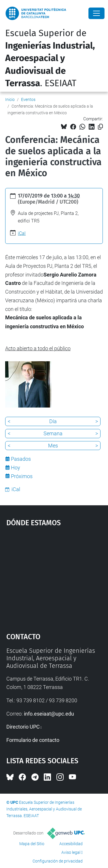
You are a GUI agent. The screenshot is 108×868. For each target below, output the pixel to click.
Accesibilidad (71, 844)
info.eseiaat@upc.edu (49, 714)
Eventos (28, 99)
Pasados (21, 459)
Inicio (10, 99)
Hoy (16, 468)
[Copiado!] (100, 127)
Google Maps (54, 577)
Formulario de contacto (33, 740)
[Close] (96, 13)
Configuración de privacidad (58, 861)
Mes (53, 446)
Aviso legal (71, 852)
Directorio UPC (23, 727)
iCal (22, 233)
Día (53, 421)
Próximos (22, 476)
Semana (53, 433)
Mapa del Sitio (32, 844)
